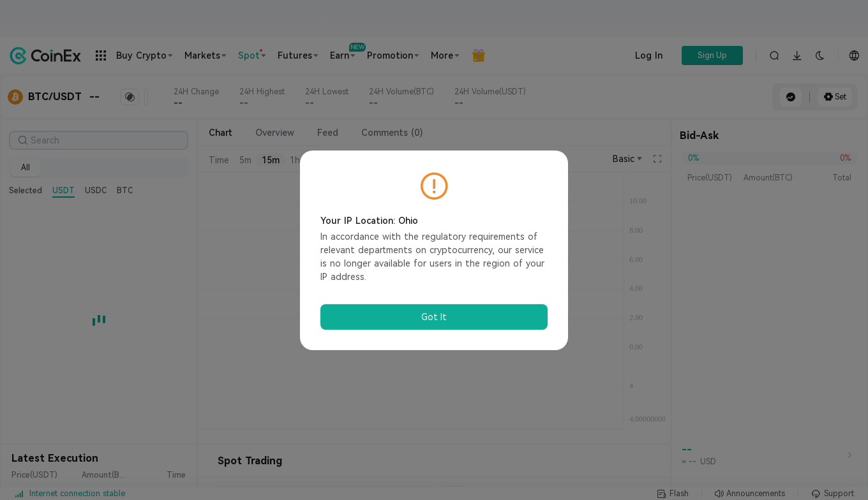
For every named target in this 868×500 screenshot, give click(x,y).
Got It (434, 317)
